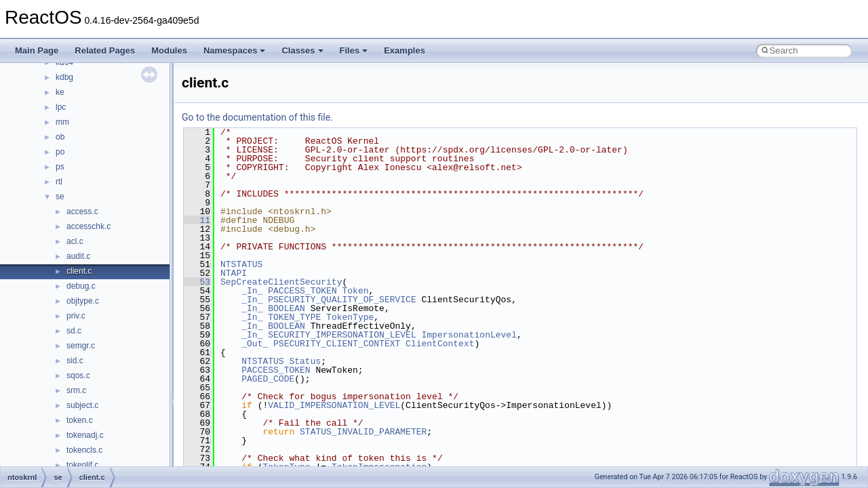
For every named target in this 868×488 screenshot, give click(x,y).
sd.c (74, 331)
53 (197, 282)
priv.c (76, 316)
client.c (79, 271)
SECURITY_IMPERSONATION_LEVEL (342, 335)
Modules (169, 50)
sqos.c (78, 375)
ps (60, 167)
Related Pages (105, 50)
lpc (61, 107)
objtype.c (83, 301)
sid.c (75, 361)
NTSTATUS (241, 264)
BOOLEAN (287, 308)
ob (60, 137)
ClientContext (440, 344)
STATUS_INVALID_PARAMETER (363, 432)
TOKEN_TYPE (294, 317)
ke (60, 92)
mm (62, 122)
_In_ (252, 291)
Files (354, 50)
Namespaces (235, 50)
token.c (80, 420)
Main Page (37, 50)
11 (197, 220)
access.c (82, 211)
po (60, 152)
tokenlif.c (82, 465)
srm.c (76, 390)
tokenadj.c (85, 435)
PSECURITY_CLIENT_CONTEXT (337, 344)
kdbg (64, 77)
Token (355, 291)
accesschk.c (88, 226)
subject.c (82, 405)
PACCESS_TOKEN (302, 291)
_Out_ (255, 344)
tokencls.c (84, 450)
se (60, 197)
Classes (302, 50)
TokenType (350, 317)
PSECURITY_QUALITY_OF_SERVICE (342, 300)
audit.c (78, 256)
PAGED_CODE (268, 379)
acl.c (75, 241)
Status (305, 361)
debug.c (81, 286)
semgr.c (81, 346)
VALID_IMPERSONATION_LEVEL (334, 405)
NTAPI (234, 273)
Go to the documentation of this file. (257, 117)
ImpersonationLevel (469, 335)
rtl (59, 182)
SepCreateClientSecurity (281, 282)
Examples (405, 50)
